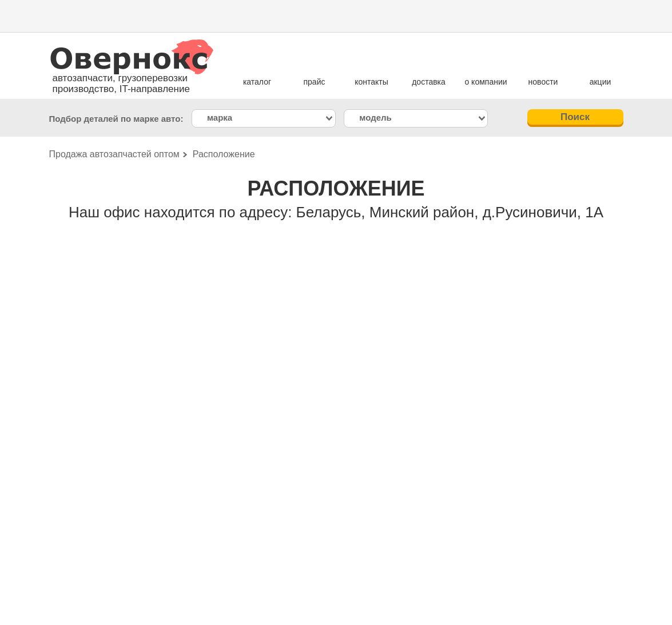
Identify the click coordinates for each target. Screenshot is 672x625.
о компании (486, 82)
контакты (371, 82)
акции (601, 82)
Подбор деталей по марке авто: (116, 119)
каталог (257, 82)
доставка (429, 82)
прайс (315, 82)
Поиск (575, 117)
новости (543, 82)
